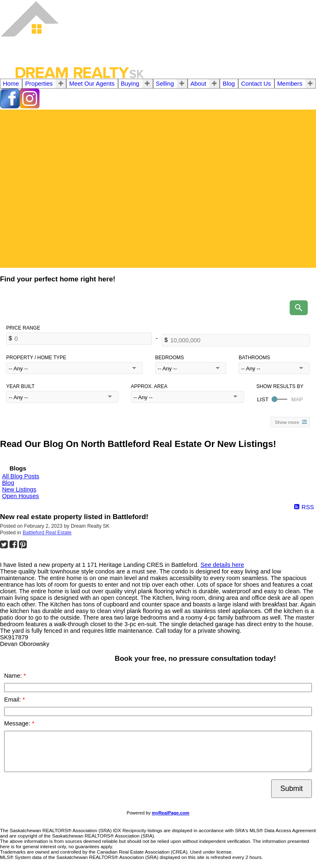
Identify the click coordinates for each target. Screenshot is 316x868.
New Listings (19, 489)
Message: (18, 723)
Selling (165, 84)
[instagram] (30, 106)
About (198, 84)
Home (11, 84)
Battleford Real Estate (47, 533)
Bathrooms (254, 358)
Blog (229, 84)
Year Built (20, 386)
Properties (39, 84)
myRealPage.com (171, 813)
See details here (222, 565)
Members (290, 84)
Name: (14, 676)
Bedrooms (170, 358)
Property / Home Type (36, 358)
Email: (13, 700)
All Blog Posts (21, 476)
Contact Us (256, 84)
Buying (130, 84)
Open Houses (21, 496)
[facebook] (10, 106)
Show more (287, 422)
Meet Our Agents (92, 84)
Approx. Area (149, 386)
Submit (292, 788)
